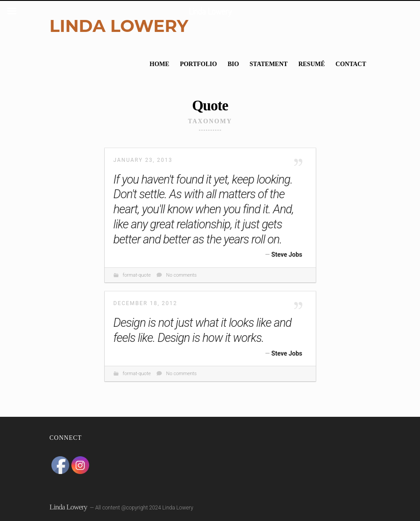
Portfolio (199, 64)
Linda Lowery (119, 26)
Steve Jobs (287, 255)
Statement (269, 64)
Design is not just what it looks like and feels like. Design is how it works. (203, 330)
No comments (182, 275)
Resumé (312, 64)
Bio (233, 64)
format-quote (137, 275)
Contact (351, 64)
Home (159, 64)
